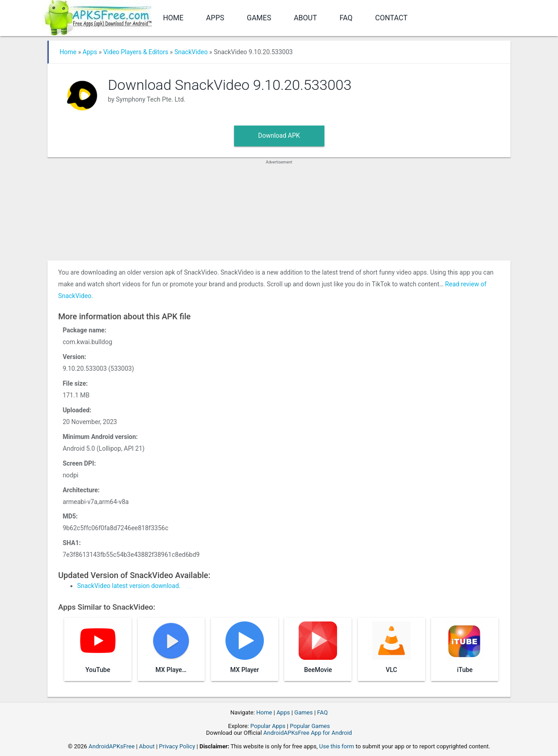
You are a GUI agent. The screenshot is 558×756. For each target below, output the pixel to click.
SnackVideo (191, 52)
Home (173, 18)
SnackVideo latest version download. (129, 586)
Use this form (337, 746)
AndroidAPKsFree (112, 746)
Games (259, 18)
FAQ (346, 18)
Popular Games (310, 726)
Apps (215, 18)
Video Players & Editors (136, 52)
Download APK (279, 135)
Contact (391, 18)
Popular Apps (268, 726)
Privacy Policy (177, 746)
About (305, 18)
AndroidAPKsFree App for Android (308, 733)
